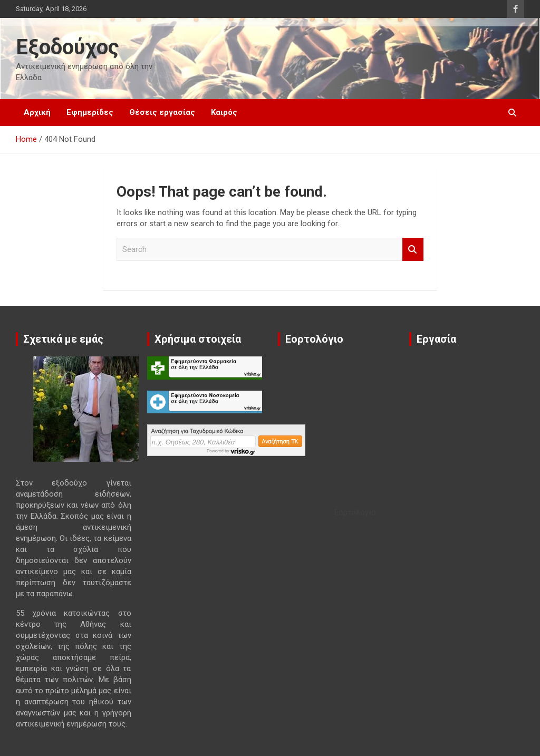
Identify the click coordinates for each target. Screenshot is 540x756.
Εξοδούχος (67, 47)
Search (413, 250)
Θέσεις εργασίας (162, 112)
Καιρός (224, 112)
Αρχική (37, 112)
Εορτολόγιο (355, 512)
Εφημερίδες (90, 112)
